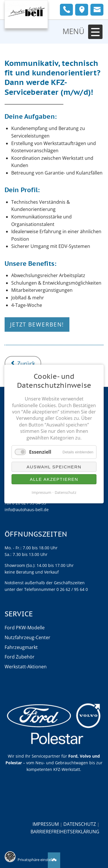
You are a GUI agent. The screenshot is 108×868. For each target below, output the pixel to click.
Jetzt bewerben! (37, 324)
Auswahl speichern (54, 467)
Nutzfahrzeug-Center (28, 637)
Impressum (46, 824)
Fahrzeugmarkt (21, 647)
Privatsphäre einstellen (37, 860)
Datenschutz (80, 824)
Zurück (26, 363)
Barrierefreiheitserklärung (65, 831)
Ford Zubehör (20, 657)
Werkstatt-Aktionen (26, 667)
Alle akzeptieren (54, 479)
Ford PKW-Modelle (25, 628)
